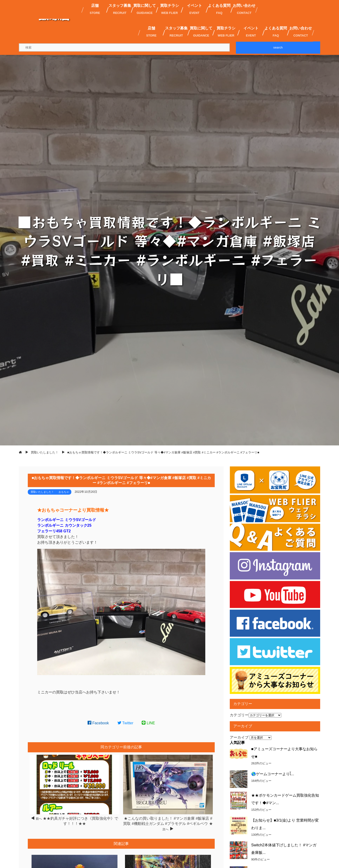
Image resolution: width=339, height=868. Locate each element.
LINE (148, 723)
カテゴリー (239, 715)
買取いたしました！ (42, 492)
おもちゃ (64, 492)
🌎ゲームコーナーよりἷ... (273, 774)
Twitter (125, 723)
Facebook (98, 723)
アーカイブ (239, 737)
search (278, 47)
